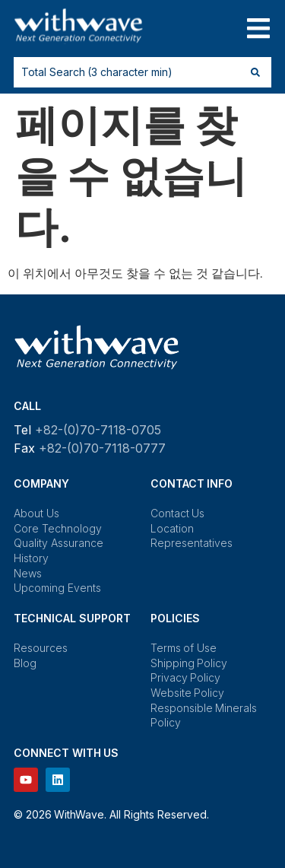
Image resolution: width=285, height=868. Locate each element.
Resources (41, 648)
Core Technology (58, 528)
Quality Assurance (59, 543)
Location (172, 528)
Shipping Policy (189, 663)
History (31, 558)
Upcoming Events (57, 588)
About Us (36, 513)
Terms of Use (184, 648)
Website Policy (188, 693)
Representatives (192, 543)
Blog (25, 663)
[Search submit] (255, 72)
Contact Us (178, 513)
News (28, 573)
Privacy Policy (186, 677)
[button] (258, 29)
